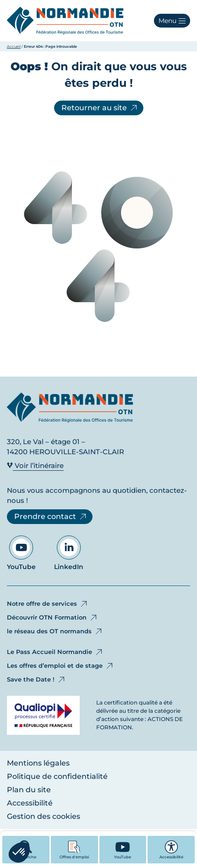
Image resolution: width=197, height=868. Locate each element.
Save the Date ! (36, 680)
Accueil (14, 46)
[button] (172, 21)
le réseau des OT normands (55, 631)
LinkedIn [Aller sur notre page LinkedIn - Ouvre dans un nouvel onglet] (69, 553)
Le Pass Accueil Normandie (55, 652)
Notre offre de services (48, 604)
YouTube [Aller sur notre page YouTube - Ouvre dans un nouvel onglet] (21, 553)
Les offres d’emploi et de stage (60, 666)
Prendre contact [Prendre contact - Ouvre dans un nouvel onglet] (51, 517)
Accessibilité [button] (171, 850)
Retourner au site (100, 108)
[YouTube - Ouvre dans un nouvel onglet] (123, 850)
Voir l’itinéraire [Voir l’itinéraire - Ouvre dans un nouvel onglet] (35, 465)
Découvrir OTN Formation (52, 618)
